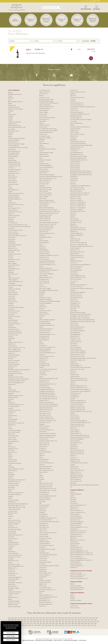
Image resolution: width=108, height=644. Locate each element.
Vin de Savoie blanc (14, 407)
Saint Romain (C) (44, 386)
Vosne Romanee (13, 419)
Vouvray (10, 258)
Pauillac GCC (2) (75, 250)
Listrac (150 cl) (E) (75, 239)
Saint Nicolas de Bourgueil (47, 175)
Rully (9, 186)
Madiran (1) (73, 362)
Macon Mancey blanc (45, 188)
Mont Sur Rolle (74, 132)
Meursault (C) (74, 529)
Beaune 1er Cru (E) (13, 561)
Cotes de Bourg (13, 177)
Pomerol (11, 337)
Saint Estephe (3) (44, 340)
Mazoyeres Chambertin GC (47, 325)
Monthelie (11, 309)
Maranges (42, 140)
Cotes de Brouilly (44, 164)
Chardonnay (12, 241)
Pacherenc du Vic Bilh (14, 522)
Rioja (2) (73, 217)
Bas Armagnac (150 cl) (46, 573)
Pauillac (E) (11, 315)
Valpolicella (73, 140)
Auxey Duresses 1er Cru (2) (78, 278)
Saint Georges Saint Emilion (47, 395)
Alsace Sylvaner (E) (45, 92)
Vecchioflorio (12, 243)
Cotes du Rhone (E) (14, 544)
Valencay (11, 476)
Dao (40, 481)
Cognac (41, 367)
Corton (41, 151)
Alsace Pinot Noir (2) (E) (46, 485)
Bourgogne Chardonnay (77, 588)
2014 (76, 625)
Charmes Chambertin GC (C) (47, 265)
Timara (41, 285)
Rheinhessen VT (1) (44, 599)
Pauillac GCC (12, 344)
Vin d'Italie (42, 564)
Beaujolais (11, 394)
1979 (50, 624)
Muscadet (11, 559)
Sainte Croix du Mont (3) (77, 454)
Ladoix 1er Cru (43, 531)
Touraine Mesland (13, 397)
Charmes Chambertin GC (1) (47, 590)
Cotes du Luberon (13, 295)
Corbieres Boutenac (14, 601)
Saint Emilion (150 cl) (76, 191)
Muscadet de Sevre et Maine (47, 549)
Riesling (72, 283)
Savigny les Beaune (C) (46, 268)
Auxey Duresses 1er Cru (46, 595)
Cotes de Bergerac (13, 441)
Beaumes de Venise (45, 468)
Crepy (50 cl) (12, 546)
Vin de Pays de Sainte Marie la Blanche (19, 227)
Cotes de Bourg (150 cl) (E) (78, 142)
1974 (35, 624)
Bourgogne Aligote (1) (46, 237)
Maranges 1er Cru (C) (76, 478)
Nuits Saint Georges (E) (77, 439)
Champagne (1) (74, 395)
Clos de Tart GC (12, 462)
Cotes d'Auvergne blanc (46, 132)
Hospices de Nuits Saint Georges (81, 571)
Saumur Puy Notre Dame (46, 226)
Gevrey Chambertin (14, 195)
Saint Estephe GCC (13, 190)
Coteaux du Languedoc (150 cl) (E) (49, 255)
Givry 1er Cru (74, 281)
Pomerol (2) (43, 511)
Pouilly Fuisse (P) (75, 544)
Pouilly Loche (43, 116)
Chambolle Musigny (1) (46, 166)
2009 (60, 625)
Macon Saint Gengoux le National (49, 222)
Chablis (10, 120)
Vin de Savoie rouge (45, 388)
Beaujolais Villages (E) (45, 300)
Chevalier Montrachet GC (77, 98)
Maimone (42, 465)
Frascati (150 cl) (44, 507)
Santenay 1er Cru (44, 257)
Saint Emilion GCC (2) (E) (77, 356)
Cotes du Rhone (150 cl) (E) (47, 437)
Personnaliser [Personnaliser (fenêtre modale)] (11, 640)
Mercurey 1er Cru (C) (45, 423)
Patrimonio (73, 428)
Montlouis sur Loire (76, 393)
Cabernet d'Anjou (44, 553)
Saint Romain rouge (45, 331)
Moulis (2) (73, 184)
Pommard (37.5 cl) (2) (76, 298)
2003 (39, 625)
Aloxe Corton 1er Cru (76, 294)
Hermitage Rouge (75, 334)
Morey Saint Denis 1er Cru (15, 535)
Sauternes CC (43, 345)
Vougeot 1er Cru (44, 540)
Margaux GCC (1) (75, 459)
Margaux (11, 548)
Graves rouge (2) (75, 419)
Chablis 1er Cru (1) (75, 338)
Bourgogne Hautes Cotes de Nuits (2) (81, 173)
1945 (76, 620)
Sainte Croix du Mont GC (46, 402)
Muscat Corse (74, 467)
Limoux (10, 596)
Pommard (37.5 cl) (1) (76, 296)
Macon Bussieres (13, 320)
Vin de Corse (74, 151)
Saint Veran (42, 121)
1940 (44, 620)
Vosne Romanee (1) (45, 542)
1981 (57, 624)
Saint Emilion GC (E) (14, 260)
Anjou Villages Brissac (77, 123)
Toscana (72, 399)
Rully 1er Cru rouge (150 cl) (78, 208)
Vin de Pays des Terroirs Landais (48, 131)
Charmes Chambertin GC (46, 430)
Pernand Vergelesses (45, 303)
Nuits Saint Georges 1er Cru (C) (79, 579)
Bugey (10, 599)
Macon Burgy (12, 531)
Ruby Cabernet (43, 472)
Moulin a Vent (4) (75, 169)
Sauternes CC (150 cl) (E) (77, 426)
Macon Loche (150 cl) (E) (77, 470)
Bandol (41, 296)
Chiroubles (11, 467)
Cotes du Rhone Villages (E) (47, 320)
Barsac (72, 237)
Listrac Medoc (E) (44, 283)
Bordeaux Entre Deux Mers (16, 377)
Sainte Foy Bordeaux (14, 432)
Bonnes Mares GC (44, 336)
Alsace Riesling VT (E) (14, 151)
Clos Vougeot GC (44, 120)
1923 (28, 618)
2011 (67, 625)
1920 (9, 618)
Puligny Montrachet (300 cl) (47, 118)
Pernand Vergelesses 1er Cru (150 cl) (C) (81, 553)
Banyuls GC (11, 267)
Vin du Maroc (43, 560)
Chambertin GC (44, 358)
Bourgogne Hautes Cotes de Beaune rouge (83, 322)
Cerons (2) (73, 373)
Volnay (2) (73, 101)
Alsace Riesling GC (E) (14, 126)
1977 (44, 624)
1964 (95, 622)
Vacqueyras (42, 362)
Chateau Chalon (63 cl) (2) (15, 342)
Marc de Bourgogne (76, 270)
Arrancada (42, 502)
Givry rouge (11, 291)
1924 (34, 618)
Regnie (10, 104)
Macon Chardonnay (45, 105)
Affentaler (42, 513)
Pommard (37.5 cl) (44, 333)
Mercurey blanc (44, 535)
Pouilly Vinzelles (13, 232)
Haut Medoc (12, 129)
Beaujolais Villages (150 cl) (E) (48, 435)
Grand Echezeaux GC (76, 366)
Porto (10, 519)
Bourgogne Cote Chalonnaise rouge (81, 314)
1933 (90, 618)
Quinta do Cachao (44, 505)
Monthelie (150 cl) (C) (76, 547)
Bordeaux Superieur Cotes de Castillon (19, 370)
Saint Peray (11, 262)
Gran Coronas (74, 219)
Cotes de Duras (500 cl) (46, 467)
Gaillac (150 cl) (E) (44, 443)
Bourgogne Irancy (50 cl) (77, 252)
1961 (85, 622)
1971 (25, 624)
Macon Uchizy (43, 127)
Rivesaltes (11, 159)
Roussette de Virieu (14, 269)
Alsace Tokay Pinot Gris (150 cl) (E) (80, 193)
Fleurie (10, 96)
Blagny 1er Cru (74, 131)
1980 (54, 624)
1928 (59, 618)
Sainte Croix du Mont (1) (77, 450)
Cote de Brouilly (44, 428)
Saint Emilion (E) (13, 528)
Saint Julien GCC (13, 274)
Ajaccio (41, 327)
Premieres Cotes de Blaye (15, 109)
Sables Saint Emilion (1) (46, 408)
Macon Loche (74, 323)
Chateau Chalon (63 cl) (15, 254)
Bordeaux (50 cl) (13, 586)
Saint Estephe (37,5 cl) (76, 329)
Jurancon (11, 256)
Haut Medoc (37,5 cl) (45, 415)
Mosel (41, 318)
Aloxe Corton (12, 239)
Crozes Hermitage (13, 500)
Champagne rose (44, 492)
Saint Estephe (12, 328)
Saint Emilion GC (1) (45, 412)
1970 (22, 624)
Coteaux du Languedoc (15, 122)
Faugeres (11, 111)
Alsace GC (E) (12, 217)
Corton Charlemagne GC (46, 167)
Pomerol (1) (42, 509)
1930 (72, 618)
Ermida (41, 478)
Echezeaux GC (12, 502)
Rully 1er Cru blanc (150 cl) (78, 206)
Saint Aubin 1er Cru (45, 371)
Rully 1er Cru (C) (13, 249)
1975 (38, 624)
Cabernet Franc (75, 375)
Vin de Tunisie (43, 558)
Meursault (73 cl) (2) (76, 222)
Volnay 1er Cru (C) (75, 520)
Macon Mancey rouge (45, 189)
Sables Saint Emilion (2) (46, 410)
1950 (22, 622)
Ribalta (41, 476)
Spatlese (73, 290)
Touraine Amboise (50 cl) (46, 228)
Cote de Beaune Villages (46, 153)
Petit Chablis (43, 199)
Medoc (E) (11, 271)
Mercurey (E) (12, 447)
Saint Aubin (11, 434)
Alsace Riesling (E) (13, 155)
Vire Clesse (73, 121)
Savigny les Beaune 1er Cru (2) (79, 388)
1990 (86, 624)
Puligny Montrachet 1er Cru (78, 92)
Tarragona (73, 138)
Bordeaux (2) (43, 450)
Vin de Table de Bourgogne (16, 307)
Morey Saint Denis (13, 484)
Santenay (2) (74, 232)
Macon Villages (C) (76, 480)
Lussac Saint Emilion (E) (15, 555)
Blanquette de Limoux (46, 487)
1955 (50, 622)
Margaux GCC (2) (75, 461)
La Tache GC (12, 570)
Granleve (42, 480)
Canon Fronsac (12, 357)
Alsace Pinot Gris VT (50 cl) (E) (48, 224)
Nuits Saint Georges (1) (77, 112)
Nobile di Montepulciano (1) (78, 401)
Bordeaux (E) (12, 384)
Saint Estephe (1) (44, 144)
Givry (10, 445)
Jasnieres (42, 294)
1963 (91, 622)
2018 (88, 625)
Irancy (41, 158)
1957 (63, 622)
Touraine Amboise (13, 436)
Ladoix (10, 465)
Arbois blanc (12, 298)
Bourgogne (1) (43, 514)
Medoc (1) (42, 454)
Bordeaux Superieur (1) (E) (78, 408)
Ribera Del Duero (13, 605)
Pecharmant (12, 585)
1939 (38, 620)
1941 (51, 620)
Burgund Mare (12, 161)
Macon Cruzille (43, 169)
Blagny (72, 125)
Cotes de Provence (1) (76, 261)
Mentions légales (28, 640)
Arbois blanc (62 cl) (14, 485)
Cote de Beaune (44, 250)
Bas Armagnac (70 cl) (14, 208)
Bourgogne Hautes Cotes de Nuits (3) (81, 175)
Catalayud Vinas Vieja (14, 410)
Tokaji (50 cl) (12, 403)
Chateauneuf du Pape (14, 164)
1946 (82, 620)
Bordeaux (11, 98)
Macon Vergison (44, 110)
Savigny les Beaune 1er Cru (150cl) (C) (81, 560)
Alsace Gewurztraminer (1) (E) (79, 379)
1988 (79, 624)
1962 (88, 622)
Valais (10, 340)
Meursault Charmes (76, 564)
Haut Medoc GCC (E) (76, 443)
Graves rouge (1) (75, 417)
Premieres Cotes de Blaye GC (79, 285)
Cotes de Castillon (44, 254)
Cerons (10, 550)
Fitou (10, 427)
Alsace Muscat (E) (13, 553)
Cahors (10, 458)
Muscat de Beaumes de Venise (48, 496)
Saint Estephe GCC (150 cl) (78, 211)
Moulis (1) (73, 182)
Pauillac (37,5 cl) (75, 325)
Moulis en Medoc (13, 322)
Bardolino (42, 592)
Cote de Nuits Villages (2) (77, 331)
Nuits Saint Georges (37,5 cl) (47, 347)
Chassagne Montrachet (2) (47, 391)
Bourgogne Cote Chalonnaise (17, 480)
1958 (69, 622)
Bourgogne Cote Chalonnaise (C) (49, 270)
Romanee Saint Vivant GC (47, 546)
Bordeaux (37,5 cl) (13, 449)
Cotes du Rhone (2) (76, 342)
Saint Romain (12, 421)
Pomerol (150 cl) (13, 366)
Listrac (41, 245)
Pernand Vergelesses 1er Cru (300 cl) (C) (82, 555)
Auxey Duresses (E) (45, 322)
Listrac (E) (11, 526)
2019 (92, 625)
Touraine (11, 408)
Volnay (10, 201)
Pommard (11, 252)
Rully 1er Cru (43, 287)
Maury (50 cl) (43, 568)
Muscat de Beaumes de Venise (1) (80, 435)
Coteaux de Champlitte (15, 592)
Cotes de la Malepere (45, 160)
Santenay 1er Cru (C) (76, 474)
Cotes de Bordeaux (13, 579)
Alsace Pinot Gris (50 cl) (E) (47, 263)
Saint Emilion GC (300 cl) (77, 134)
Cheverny (11, 517)
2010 (63, 625)
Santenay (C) (74, 568)
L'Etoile (10, 414)
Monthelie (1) (74, 177)
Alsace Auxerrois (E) (45, 219)
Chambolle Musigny (14, 364)
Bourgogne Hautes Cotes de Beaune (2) (82, 246)
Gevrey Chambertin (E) (46, 417)
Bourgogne (11, 487)
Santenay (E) (12, 552)
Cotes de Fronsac (13, 335)
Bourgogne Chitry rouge (46, 99)
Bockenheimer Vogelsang (78, 292)
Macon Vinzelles (44, 197)
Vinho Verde (12, 581)
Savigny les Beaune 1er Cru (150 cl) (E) (81, 412)
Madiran (10, 188)
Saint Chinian (12, 247)
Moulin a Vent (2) (75, 166)
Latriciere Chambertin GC (46, 463)
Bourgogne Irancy (13, 542)
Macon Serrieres (13, 293)
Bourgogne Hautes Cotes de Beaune (19, 379)
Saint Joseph (12, 238)
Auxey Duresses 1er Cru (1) (78, 276)
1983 (63, 624)
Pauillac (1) (39, 49)
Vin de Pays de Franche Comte (48, 369)
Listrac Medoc (12, 438)
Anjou (10, 100)
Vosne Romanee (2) (45, 544)
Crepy (41, 145)
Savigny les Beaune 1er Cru (47, 233)
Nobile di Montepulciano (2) (78, 402)
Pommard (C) (74, 542)
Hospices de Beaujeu (77, 593)
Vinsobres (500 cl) (75, 162)
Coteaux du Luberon (45, 580)
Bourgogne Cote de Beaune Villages (50, 301)
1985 (70, 624)
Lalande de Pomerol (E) (15, 245)
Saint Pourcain (12, 440)
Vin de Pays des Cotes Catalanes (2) (80, 391)
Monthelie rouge (75, 307)
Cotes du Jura (12, 203)
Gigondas (11, 272)
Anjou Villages (43, 206)
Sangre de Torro (13, 416)
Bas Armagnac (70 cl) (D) (15, 102)
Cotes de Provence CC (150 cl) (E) (17, 236)
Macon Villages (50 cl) (14, 350)
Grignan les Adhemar (45, 138)
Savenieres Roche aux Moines (79, 156)
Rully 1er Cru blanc (75, 197)
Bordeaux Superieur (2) (46, 604)
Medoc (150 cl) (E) (44, 445)
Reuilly (10, 491)
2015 (79, 625)
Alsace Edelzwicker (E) (77, 153)
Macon (10, 388)
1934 (97, 618)
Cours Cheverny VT (45, 221)
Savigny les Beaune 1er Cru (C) (48, 384)
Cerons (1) (73, 371)
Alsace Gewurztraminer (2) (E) (79, 380)
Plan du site (58, 640)
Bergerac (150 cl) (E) (76, 434)
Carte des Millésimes (70, 640)
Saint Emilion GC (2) (45, 413)
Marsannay (42, 235)
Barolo (41, 579)
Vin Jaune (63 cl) (13, 313)
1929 (66, 618)
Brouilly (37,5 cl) (13, 452)
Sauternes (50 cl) (44, 459)
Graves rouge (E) (44, 259)
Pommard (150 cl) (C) (76, 557)
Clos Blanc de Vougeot (15, 530)
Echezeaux (42, 547)
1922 (21, 618)
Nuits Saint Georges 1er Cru (16, 493)
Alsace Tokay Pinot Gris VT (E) (17, 348)
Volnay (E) (11, 219)
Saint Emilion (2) (44, 557)
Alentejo (10, 497)
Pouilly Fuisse (43, 114)
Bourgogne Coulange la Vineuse (48, 290)
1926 (47, 618)
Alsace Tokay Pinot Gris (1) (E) (48, 489)
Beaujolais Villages (13, 588)
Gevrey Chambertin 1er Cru (47, 356)
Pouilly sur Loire (13, 302)
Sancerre (11, 478)
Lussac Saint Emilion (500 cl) (47, 434)
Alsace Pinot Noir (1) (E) (46, 483)
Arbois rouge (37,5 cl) (14, 372)
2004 (43, 625)
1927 (53, 618)
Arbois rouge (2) (75, 432)
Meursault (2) (74, 446)
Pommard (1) (74, 272)
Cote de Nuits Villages (14, 430)
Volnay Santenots (75, 562)
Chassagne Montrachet (15, 333)
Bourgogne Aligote (14, 153)
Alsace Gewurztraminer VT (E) (48, 178)
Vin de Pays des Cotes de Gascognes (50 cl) (83, 107)
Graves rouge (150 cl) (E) (77, 424)
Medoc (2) (42, 456)
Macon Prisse (43, 173)
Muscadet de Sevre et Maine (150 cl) (49, 522)
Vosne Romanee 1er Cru (46, 278)
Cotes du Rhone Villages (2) (78, 353)
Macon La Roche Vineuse (46, 107)
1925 (40, 618)
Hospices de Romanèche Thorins (81, 604)
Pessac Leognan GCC (14, 162)
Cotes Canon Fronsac (45, 538)
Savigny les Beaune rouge (78, 312)
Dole (40, 593)
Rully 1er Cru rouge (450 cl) (78, 202)
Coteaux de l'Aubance (14, 509)
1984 (66, 624)
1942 (57, 620)
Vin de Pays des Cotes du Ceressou (49, 566)
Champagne (12, 284)
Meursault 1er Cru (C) (76, 536)
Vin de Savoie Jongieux (15, 463)
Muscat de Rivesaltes (45, 452)
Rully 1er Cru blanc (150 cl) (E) (79, 243)
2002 (36, 625)
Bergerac (11, 443)
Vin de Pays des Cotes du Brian (48, 555)
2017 (85, 625)
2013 (73, 625)
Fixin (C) (41, 344)
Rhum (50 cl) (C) (75, 468)
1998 (22, 625)
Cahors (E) (73, 483)
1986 (73, 624)
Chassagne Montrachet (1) (47, 390)
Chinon (10, 418)
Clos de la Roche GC (76, 516)
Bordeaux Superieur (14, 197)
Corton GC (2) (74, 110)
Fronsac (10, 118)
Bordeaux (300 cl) (75, 149)
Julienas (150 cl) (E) (76, 472)
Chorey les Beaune (13, 146)
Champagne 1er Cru (45, 351)
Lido (40, 474)
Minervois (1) (43, 606)
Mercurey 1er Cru (13, 362)
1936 (19, 620)
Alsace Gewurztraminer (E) (16, 194)
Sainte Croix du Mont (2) (77, 452)
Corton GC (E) (74, 415)
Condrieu (11, 287)
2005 (46, 625)
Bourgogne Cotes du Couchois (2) (80, 318)
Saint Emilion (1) (13, 471)
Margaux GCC (12, 105)
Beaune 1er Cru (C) (75, 525)
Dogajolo (42, 424)
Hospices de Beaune (77, 490)
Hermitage (11, 451)
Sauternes (11, 399)
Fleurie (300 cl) (12, 183)
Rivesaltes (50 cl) (13, 157)
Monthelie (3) (74, 180)
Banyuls (72, 259)
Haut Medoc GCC (44, 527)
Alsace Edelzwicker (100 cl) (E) (79, 160)
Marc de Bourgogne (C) (77, 522)
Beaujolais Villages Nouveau (78, 158)
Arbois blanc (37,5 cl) (45, 500)
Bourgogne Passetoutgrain (47, 261)
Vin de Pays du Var (44, 90)
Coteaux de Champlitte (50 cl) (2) (80, 114)
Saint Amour (43, 586)
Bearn (10, 401)
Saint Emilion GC (13, 142)
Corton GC (11, 168)
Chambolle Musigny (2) (15, 170)
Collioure (11, 326)
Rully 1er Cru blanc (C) (76, 200)
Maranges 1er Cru (13, 574)
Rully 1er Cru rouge (76, 199)
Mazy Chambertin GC (45, 230)
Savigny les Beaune (14, 140)
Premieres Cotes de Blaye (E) (78, 421)
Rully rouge (73, 311)
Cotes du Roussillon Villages (16, 144)
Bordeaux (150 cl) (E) (14, 250)
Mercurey (11, 214)
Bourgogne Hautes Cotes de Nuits (18, 504)
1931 (78, 618)
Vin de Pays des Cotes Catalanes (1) (80, 390)
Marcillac (11, 359)
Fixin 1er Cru (74, 263)
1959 (75, 622)
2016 (82, 625)
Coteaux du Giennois (14, 603)
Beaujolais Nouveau (76, 116)
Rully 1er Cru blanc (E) (76, 267)
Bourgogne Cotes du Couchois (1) (80, 316)
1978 (47, 624)
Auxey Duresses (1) (44, 575)
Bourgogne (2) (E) (44, 366)
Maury (41, 342)
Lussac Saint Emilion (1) (77, 404)
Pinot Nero (11, 537)
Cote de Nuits (43, 529)
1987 (76, 624)
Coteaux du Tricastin (45, 298)
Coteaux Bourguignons (15, 577)
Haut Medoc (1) (43, 524)
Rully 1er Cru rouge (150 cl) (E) (79, 245)
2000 (29, 625)
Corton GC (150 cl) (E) (76, 287)
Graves (10, 135)
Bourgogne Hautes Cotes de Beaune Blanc (82, 320)
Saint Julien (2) (43, 446)
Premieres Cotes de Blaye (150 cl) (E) (81, 423)
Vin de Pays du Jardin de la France (18, 148)
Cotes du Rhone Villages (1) (78, 351)
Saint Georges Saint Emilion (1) (48, 397)
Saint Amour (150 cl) (76, 279)
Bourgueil (11, 368)
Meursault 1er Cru (44, 314)
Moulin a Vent (12, 179)
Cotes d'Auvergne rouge (46, 101)
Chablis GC (42, 355)
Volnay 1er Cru (43, 94)
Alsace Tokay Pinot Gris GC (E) (17, 508)
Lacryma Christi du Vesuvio (78, 144)
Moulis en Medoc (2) (76, 349)
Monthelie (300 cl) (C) (76, 549)
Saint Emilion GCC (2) (14, 520)
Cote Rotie (11, 228)
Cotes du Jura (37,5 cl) (45, 311)
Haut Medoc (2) (44, 525)
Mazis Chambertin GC (45, 180)
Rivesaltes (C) (12, 425)
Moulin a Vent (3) (75, 167)
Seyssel (41, 123)
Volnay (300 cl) (12, 115)
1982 (60, 624)
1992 (92, 624)
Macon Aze (11, 489)
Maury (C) (11, 473)
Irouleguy (42, 186)
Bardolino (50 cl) (13, 513)
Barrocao (42, 309)
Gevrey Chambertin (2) (77, 105)
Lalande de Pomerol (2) (77, 257)
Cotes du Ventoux (75, 129)
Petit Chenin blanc (44, 426)
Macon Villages (43, 112)
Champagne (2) (75, 397)
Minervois (11, 306)
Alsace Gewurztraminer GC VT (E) (18, 225)
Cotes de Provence (13, 329)
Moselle (72, 413)
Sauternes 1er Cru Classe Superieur (80, 186)
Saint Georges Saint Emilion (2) (48, 399)
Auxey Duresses (44, 241)
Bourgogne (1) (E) (44, 364)
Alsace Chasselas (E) (45, 217)
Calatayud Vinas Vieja (14, 289)
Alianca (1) (42, 305)
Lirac (9, 386)
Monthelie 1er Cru (44, 382)
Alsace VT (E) (43, 584)
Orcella (41, 267)
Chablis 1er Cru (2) (75, 340)
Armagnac (42, 292)
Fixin (9, 113)
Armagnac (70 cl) (13, 171)
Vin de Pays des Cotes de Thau (48, 129)
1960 (82, 622)
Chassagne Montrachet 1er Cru (48, 518)
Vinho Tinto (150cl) (44, 182)
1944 (70, 620)
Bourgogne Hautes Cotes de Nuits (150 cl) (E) (83, 358)
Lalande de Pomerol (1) (77, 255)
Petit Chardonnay (44, 281)
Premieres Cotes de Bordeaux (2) (49, 406)
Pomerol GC (74, 300)
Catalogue (82, 640)
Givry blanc (11, 296)
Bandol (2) (73, 96)
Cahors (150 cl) (43, 312)
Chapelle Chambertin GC (46, 329)
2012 (70, 625)
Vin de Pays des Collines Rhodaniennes (81, 145)
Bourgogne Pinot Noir (46, 215)
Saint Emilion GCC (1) (14, 557)
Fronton (41, 162)
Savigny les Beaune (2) (77, 235)
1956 (56, 622)
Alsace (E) (11, 133)
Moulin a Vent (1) (75, 164)
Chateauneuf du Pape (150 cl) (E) (48, 379)
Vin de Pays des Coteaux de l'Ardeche (81, 120)
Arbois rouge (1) (75, 430)
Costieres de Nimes (45, 109)
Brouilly (10, 206)
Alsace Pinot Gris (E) (14, 311)
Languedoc (42, 373)
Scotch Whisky (12, 460)
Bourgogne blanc (44, 171)
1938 (31, 620)
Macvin (41, 377)
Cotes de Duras (12, 346)
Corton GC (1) (74, 109)
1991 (89, 624)
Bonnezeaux (12, 475)
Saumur (41, 142)
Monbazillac (11, 339)
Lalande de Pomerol (14, 107)
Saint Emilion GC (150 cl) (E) (16, 423)
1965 (98, 622)
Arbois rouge (12, 300)
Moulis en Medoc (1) (76, 347)
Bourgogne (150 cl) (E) (77, 154)
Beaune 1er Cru (12, 568)
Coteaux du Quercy (14, 594)
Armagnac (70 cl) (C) (14, 166)
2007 (53, 625)
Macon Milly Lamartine (15, 331)
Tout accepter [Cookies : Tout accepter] (11, 633)
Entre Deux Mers (44, 184)
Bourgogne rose (44, 279)
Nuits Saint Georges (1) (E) (78, 360)
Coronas (10, 515)
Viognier (73, 465)
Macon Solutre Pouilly (45, 195)
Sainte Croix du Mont (14, 317)
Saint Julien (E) (43, 461)
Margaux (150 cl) (44, 154)
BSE (40, 503)
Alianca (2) (42, 246)
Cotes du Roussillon (45, 498)
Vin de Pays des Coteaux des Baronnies (81, 289)
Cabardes (11, 590)
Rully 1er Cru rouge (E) (77, 210)
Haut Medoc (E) (12, 181)
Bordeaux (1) (43, 448)
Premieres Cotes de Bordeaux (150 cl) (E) (51, 177)
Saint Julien (11, 175)
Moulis (10, 454)
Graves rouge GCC (75, 248)
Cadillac (10, 563)
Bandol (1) (73, 94)
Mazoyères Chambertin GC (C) (48, 421)
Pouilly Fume (43, 307)
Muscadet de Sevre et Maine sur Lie (80, 127)
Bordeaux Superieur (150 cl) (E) (48, 441)
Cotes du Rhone (13, 210)
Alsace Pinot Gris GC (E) (15, 212)
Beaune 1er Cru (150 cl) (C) (78, 540)
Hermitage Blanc (75, 333)
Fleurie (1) (73, 213)
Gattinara (42, 316)
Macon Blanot (12, 533)
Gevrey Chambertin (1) (77, 103)
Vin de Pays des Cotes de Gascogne (80, 367)
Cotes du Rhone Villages (15, 285)
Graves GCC (11, 353)
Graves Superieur (44, 204)
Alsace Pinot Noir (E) (14, 173)
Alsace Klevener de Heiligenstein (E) (80, 265)
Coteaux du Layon (13, 184)
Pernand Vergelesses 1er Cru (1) (48, 597)
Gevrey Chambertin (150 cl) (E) (48, 533)
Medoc (10, 137)
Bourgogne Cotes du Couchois (79, 195)
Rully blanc (73, 309)
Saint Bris (42, 147)
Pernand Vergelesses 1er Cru (16, 566)
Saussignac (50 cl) (13, 597)
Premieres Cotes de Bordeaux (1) (48, 404)
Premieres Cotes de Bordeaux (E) (49, 103)
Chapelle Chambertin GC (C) (47, 334)
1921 (16, 618)
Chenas (10, 429)
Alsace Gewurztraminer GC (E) (17, 127)
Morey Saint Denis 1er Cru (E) (16, 506)
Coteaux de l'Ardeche (45, 562)
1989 (83, 624)
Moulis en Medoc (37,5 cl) (77, 327)
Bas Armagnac (12, 263)
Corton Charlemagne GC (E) (47, 353)
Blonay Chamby (75, 241)
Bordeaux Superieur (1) (46, 602)
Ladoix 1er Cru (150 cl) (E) (77, 369)
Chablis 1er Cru (43, 360)
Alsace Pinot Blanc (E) (14, 351)
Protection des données (44, 640)
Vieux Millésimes (17, 31)
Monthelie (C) (43, 432)
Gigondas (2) (74, 345)
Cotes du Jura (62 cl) (14, 216)
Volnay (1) (73, 99)
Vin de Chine (12, 575)
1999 (26, 625)
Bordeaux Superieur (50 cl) (47, 419)
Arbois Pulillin (74, 136)
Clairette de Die (75, 336)
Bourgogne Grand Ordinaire (47, 149)
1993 (95, 624)
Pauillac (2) (73, 458)
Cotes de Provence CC (14, 324)
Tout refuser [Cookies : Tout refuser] (11, 636)
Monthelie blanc (75, 305)
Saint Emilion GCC (44, 272)
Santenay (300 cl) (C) (76, 535)
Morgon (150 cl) (75, 301)
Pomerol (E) (11, 572)
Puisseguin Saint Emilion (15, 373)
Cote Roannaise (13, 511)
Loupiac (10, 192)
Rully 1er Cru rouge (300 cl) (78, 204)
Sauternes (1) (43, 569)
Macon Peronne (44, 191)
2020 (95, 625)
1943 (63, 620)
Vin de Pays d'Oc (13, 223)
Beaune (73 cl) (74, 226)
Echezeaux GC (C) (44, 338)
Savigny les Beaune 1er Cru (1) (79, 386)
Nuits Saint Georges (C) (77, 577)
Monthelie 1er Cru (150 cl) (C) (78, 531)
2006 (50, 625)
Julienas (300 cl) (44, 439)
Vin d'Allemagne (44, 494)
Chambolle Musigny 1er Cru (16, 405)
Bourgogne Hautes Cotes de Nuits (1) (81, 171)
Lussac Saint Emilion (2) (77, 406)
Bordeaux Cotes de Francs (16, 396)
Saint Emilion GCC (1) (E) (77, 355)
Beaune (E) (42, 248)
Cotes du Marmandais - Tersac (17, 381)
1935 (12, 620)
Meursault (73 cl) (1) (76, 221)
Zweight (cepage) (13, 524)
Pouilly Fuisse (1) (75, 441)
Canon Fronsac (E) (75, 268)
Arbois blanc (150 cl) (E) (77, 147)
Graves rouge (12, 390)
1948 (95, 620)
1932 (84, 618)
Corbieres (11, 304)
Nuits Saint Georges (14, 355)
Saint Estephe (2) (44, 243)
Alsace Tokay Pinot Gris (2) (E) (48, 491)
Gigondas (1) (74, 344)
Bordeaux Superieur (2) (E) (78, 410)
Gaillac (10, 498)
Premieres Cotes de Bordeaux (17, 138)
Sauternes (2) (43, 571)
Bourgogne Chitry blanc (15, 583)
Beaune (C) (73, 538)
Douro (41, 239)
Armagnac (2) (43, 577)
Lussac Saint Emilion (14, 265)
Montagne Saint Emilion (15, 94)
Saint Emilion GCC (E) (14, 482)
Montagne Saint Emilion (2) (78, 230)
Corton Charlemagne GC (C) (78, 558)
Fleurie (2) (73, 215)
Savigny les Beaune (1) (77, 233)
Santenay (11, 116)
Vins (9, 31)
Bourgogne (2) (43, 516)
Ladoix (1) (73, 382)
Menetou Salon (74, 364)
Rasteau (10, 318)
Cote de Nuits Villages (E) (46, 274)
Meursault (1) (74, 445)
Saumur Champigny (14, 361)
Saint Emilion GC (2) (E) (77, 188)
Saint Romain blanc (14, 131)
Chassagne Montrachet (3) (47, 393)
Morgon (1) (73, 224)
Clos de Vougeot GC (76, 118)
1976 (41, 624)
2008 (57, 625)
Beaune (10, 93)
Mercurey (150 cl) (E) (76, 481)
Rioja (9, 276)
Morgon (10, 456)
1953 (38, 622)
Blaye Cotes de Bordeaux (46, 208)
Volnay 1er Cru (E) (44, 98)
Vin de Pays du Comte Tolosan (79, 463)
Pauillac (41, 96)
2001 (32, 625)
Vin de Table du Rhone (46, 520)
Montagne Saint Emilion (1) (78, 228)
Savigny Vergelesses (45, 349)
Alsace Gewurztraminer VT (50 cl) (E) (50, 211)
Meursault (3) (74, 448)
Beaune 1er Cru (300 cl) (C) (78, 533)
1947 (89, 620)
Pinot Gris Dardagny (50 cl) (16, 383)
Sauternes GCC (12, 124)
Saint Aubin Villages (45, 289)
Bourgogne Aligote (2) (15, 495)
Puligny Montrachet (45, 582)
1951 (25, 622)
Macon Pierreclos (44, 156)
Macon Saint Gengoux (45, 193)
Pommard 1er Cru (44, 380)
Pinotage (42, 551)
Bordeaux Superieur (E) (15, 199)
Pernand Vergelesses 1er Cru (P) (79, 551)
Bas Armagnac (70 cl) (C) (46, 470)
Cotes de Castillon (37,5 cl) (16, 230)
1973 (32, 624)
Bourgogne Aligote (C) (77, 476)
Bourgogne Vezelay (45, 323)
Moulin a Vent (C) (13, 539)
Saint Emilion (12, 149)
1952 (31, 622)
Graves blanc (12, 412)
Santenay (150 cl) (75, 377)
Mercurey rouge (44, 536)
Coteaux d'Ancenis (44, 125)
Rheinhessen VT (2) (45, 601)
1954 (44, 622)
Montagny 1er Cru (75, 303)
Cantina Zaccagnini (14, 234)
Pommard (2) (74, 274)
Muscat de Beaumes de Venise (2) (80, 437)
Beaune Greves (74, 254)
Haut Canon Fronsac (14, 564)
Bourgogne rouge (44, 136)
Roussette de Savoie (14, 392)
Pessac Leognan (13, 280)
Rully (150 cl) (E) (44, 232)
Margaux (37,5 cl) (44, 401)
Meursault (11, 221)
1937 (25, 620)
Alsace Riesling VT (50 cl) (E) (47, 202)
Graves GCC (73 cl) (44, 252)
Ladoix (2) (73, 384)
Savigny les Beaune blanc (46, 200)
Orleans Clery (43, 134)
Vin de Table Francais (45, 588)
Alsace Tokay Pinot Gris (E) (16, 205)
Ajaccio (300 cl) (44, 276)
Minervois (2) (74, 90)
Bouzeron (11, 375)
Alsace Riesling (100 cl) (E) (15, 282)
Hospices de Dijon (76, 582)
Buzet (41, 458)
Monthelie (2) (74, 178)
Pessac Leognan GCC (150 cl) (16, 469)
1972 (28, 624)
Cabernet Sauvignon (14, 278)
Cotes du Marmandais (14, 607)
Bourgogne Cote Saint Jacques (48, 210)
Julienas (10, 541)
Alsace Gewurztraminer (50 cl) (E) (49, 213)
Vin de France (43, 375)
